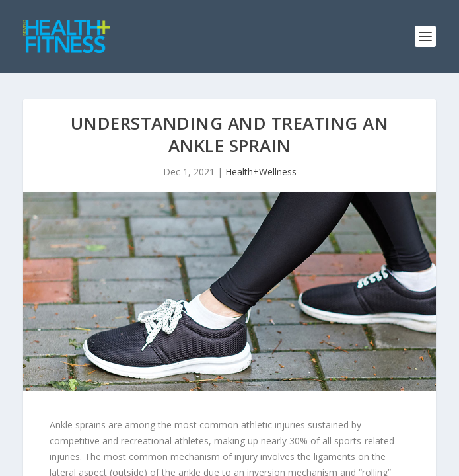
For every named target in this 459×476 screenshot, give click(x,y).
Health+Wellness (261, 172)
